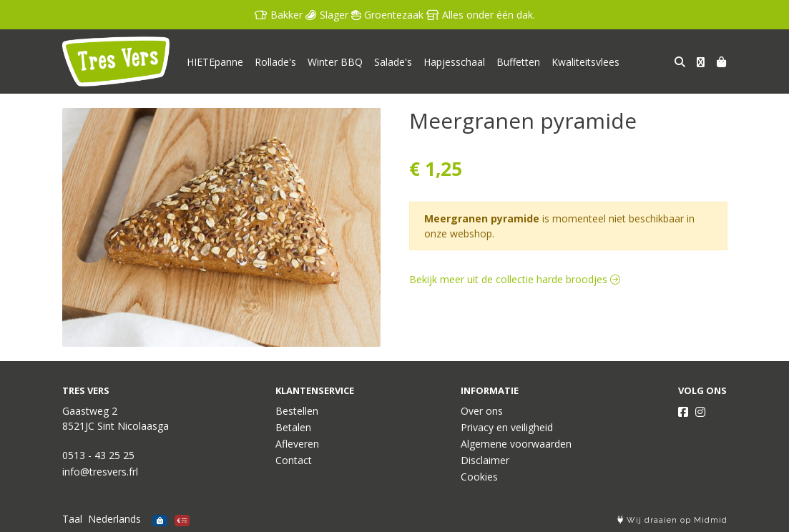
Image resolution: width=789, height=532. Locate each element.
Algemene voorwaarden (516, 444)
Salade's (393, 62)
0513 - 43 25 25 (98, 455)
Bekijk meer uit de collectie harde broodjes (515, 279)
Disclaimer (485, 460)
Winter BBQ (335, 62)
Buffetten (518, 62)
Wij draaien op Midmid (672, 520)
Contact (294, 460)
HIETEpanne (215, 62)
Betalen (293, 427)
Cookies (479, 477)
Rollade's (275, 62)
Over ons (482, 411)
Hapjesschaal (454, 62)
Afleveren (297, 444)
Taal (72, 519)
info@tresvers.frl (100, 472)
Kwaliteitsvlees (585, 62)
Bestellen (297, 411)
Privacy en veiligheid (507, 427)
